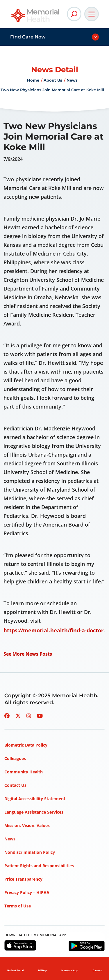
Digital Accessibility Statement (35, 799)
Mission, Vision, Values (27, 825)
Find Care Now (28, 37)
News (72, 80)
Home (33, 80)
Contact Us (15, 785)
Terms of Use (18, 906)
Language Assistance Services (34, 812)
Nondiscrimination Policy (30, 852)
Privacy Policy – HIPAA (27, 892)
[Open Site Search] (74, 14)
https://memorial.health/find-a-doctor (53, 630)
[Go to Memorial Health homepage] (36, 17)
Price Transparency (23, 879)
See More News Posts (28, 654)
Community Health (24, 772)
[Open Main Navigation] (92, 14)
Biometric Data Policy (26, 745)
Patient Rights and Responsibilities (39, 866)
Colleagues (15, 758)
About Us (53, 80)
